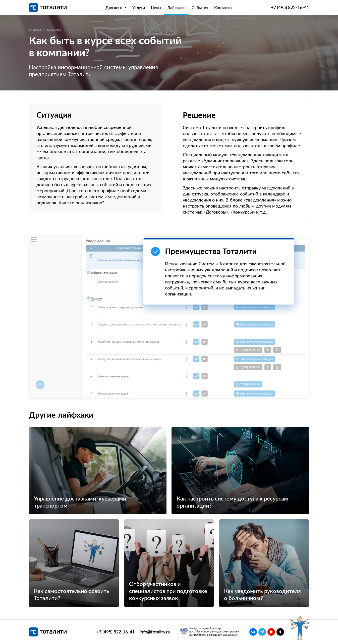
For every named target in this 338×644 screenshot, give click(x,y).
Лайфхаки (176, 8)
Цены (156, 8)
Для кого (114, 8)
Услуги (139, 8)
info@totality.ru (155, 632)
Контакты (223, 8)
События (200, 8)
